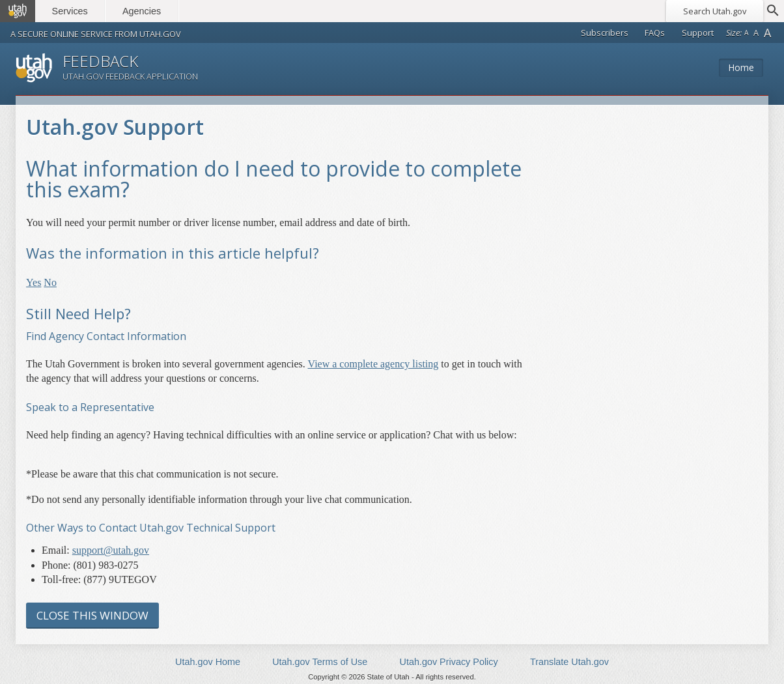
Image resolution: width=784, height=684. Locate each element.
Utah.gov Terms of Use (320, 662)
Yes (34, 282)
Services (70, 11)
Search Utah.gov (715, 11)
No (50, 282)
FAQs (655, 33)
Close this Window (92, 615)
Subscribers (605, 33)
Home (741, 67)
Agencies (142, 11)
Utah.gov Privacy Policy (449, 662)
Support (698, 33)
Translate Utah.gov (569, 662)
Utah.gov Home (208, 662)
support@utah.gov (111, 550)
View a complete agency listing (373, 364)
